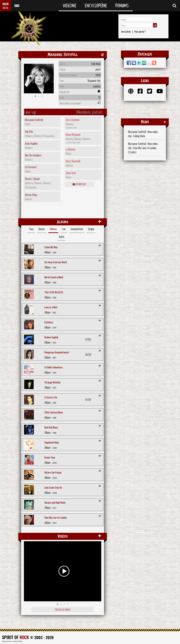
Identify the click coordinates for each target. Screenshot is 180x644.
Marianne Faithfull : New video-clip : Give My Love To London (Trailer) (143, 148)
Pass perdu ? (140, 32)
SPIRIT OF (15, 637)
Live (64, 229)
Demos (42, 229)
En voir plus (79, 184)
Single (91, 229)
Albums (53, 229)
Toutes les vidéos (63, 610)
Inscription (126, 32)
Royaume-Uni (94, 81)
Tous (31, 229)
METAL (6, 8)
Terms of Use (7, 641)
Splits (62, 237)
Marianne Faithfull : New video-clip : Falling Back (143, 134)
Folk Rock (96, 64)
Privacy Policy (17, 641)
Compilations (77, 229)
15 (99, 97)
